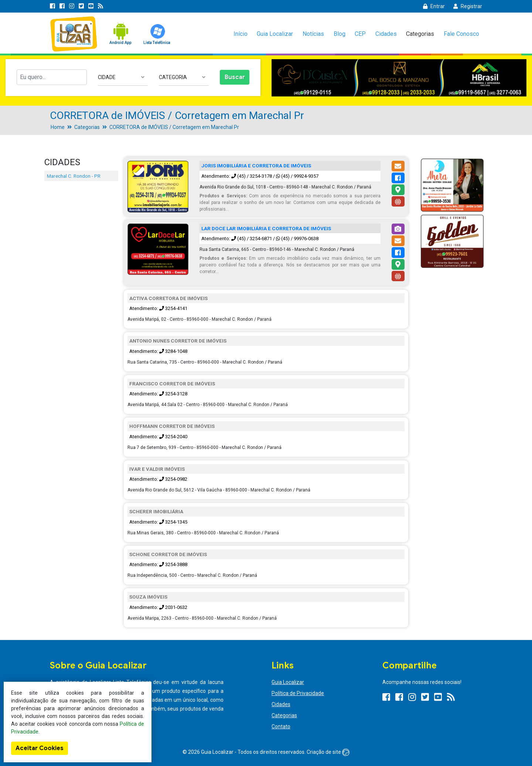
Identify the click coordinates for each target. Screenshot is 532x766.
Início (241, 34)
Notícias (313, 34)
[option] (399, 78)
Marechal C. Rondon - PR (74, 176)
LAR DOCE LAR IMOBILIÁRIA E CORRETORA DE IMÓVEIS (266, 228)
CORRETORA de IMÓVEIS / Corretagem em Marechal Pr (174, 127)
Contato (281, 726)
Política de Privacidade (298, 693)
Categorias (420, 34)
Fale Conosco (461, 34)
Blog (340, 34)
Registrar (468, 6)
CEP (360, 34)
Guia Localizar (275, 34)
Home (58, 127)
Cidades (386, 34)
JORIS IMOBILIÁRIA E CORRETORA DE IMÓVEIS (256, 166)
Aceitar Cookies (40, 748)
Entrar (434, 6)
